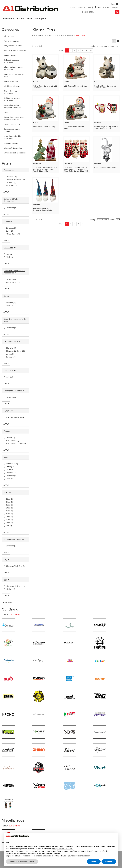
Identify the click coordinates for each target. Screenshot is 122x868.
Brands (21, 19)
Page (61, 50)
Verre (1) (8, 479)
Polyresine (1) (10, 476)
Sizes (6, 492)
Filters (60, 36)
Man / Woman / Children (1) (15, 444)
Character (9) (10, 348)
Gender (7, 431)
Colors (6, 296)
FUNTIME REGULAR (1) (14, 418)
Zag (5, 559)
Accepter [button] (109, 861)
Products (8, 19)
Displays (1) (9, 589)
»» (91, 50)
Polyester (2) (10, 473)
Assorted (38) (10, 303)
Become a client (85, 7)
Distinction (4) (10, 328)
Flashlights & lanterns (13, 391)
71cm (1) (8, 523)
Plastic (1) (9, 470)
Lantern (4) (9, 354)
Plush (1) (8, 257)
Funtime (7, 411)
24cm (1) (8, 508)
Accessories (9, 170)
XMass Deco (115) (12, 234)
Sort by (92, 46)
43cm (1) (8, 514)
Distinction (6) (10, 279)
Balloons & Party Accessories (11, 200)
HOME (4, 615)
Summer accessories (13, 539)
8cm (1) (8, 526)
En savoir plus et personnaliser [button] (22, 861)
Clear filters (8, 603)
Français (115, 7)
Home (115, 4)
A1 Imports (41, 19)
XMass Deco (79, 36)
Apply (6, 192)
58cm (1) (8, 520)
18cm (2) (8, 505)
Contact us (71, 7)
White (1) (8, 305)
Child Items (8, 248)
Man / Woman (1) (11, 441)
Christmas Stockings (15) (14, 180)
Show (112, 46)
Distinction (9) (10, 228)
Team (30, 19)
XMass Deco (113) (12, 282)
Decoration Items (11, 341)
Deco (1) (8, 254)
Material (7, 457)
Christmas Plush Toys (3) (14, 566)
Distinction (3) (10, 397)
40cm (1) (8, 511)
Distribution (8, 371)
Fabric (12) (9, 467)
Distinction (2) (10, 208)
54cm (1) (8, 517)
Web (52, 36)
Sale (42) (8, 231)
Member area (101, 7)
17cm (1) (8, 502)
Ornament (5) (10, 183)
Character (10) (10, 177)
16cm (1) (8, 499)
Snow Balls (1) (10, 185)
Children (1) (9, 438)
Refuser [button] (94, 861)
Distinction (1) (10, 546)
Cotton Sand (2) (11, 464)
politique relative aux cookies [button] (63, 849)
